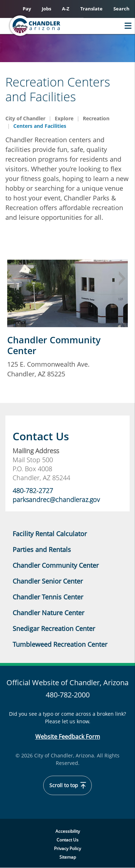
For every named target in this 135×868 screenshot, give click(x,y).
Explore (64, 118)
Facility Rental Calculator (50, 534)
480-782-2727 (33, 491)
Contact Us (67, 840)
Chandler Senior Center (48, 581)
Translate (91, 9)
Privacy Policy (67, 848)
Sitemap (68, 857)
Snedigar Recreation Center (54, 628)
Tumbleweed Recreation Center (60, 644)
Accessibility (68, 831)
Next (122, 278)
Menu (126, 26)
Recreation (96, 118)
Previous (13, 278)
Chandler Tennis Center (48, 597)
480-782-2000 (68, 695)
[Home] (49, 26)
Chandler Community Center (54, 345)
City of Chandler (25, 118)
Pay (27, 9)
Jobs (46, 9)
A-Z (66, 9)
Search (121, 9)
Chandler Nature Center (48, 613)
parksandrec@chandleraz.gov (57, 500)
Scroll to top (68, 785)
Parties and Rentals (42, 549)
